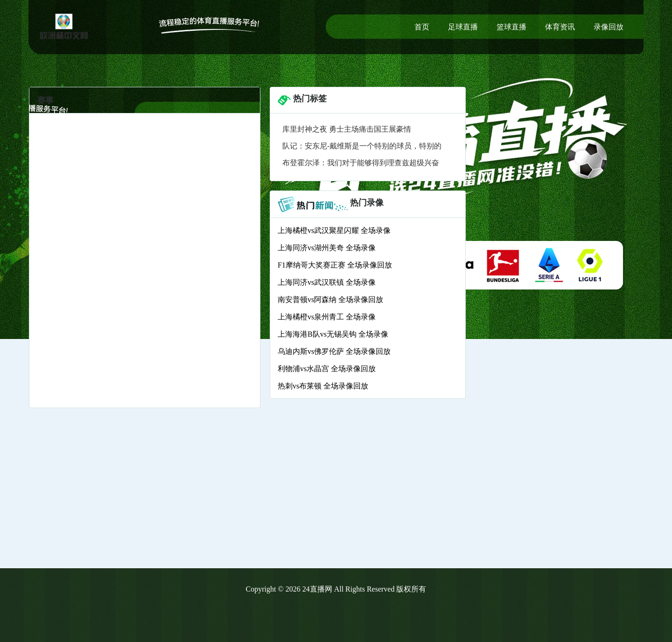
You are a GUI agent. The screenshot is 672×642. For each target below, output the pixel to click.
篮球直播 (511, 27)
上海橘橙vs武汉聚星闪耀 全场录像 (334, 230)
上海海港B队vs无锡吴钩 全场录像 (333, 334)
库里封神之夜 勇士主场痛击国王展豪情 (347, 129)
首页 (422, 27)
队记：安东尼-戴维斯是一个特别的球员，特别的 (362, 146)
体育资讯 (560, 27)
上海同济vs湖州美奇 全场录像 (327, 248)
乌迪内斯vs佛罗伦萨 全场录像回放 (334, 351)
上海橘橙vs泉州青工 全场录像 (327, 317)
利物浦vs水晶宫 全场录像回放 (327, 369)
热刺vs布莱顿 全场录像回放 (323, 386)
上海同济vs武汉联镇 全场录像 (327, 282)
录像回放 (609, 27)
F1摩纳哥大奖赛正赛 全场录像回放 (335, 265)
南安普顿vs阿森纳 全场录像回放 (330, 300)
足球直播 (463, 27)
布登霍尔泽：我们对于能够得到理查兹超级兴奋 (361, 163)
